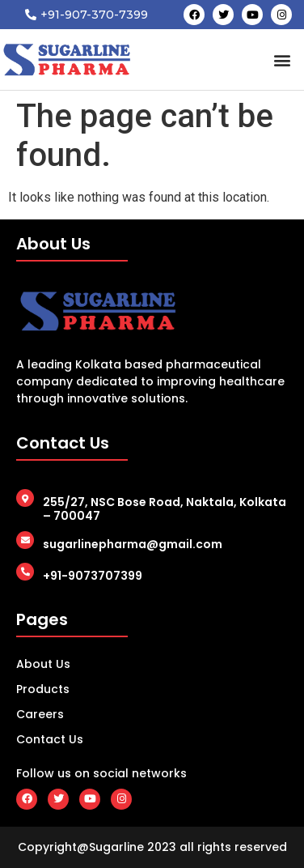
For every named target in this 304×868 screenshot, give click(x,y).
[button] (283, 60)
